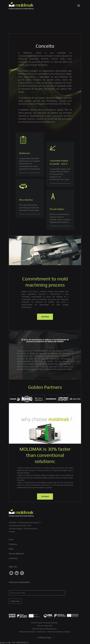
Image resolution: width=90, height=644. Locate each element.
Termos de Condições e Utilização (59, 632)
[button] (45, 317)
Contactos (13, 558)
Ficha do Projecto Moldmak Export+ (45, 629)
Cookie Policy (41, 632)
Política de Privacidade (27, 632)
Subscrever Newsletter (19, 582)
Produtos (13, 544)
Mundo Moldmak (16, 554)
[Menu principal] (79, 6)
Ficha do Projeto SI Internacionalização (44, 623)
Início (11, 540)
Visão (11, 549)
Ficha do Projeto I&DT (45, 626)
